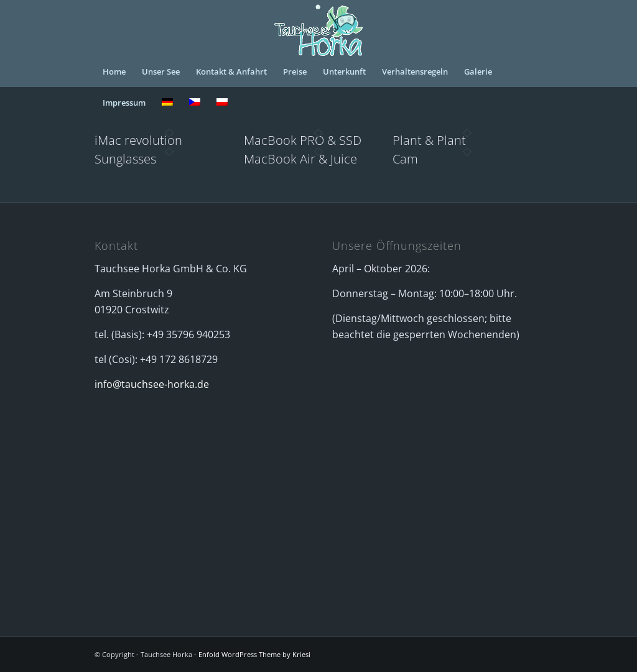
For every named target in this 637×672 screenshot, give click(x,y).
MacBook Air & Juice (300, 159)
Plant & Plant (429, 140)
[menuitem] (114, 71)
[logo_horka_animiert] (318, 28)
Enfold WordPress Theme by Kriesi (254, 654)
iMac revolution (138, 140)
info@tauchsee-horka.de (152, 384)
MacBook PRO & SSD (303, 140)
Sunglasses (125, 159)
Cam (405, 159)
